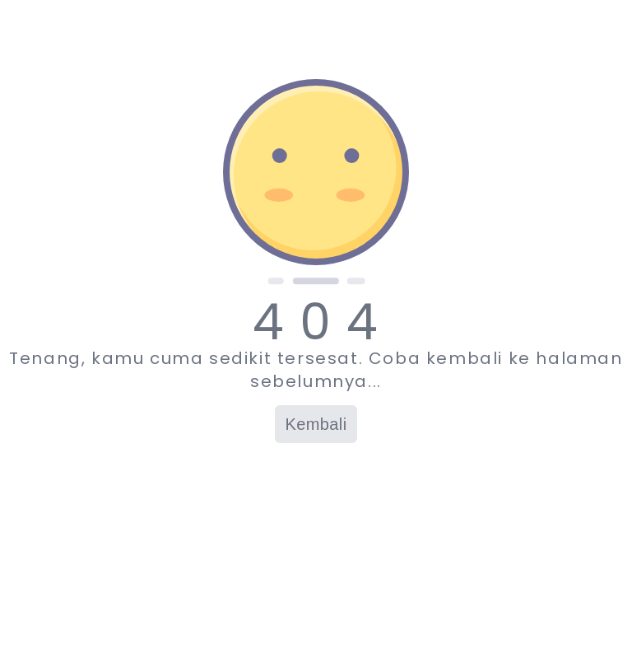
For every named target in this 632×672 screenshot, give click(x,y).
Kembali (316, 424)
